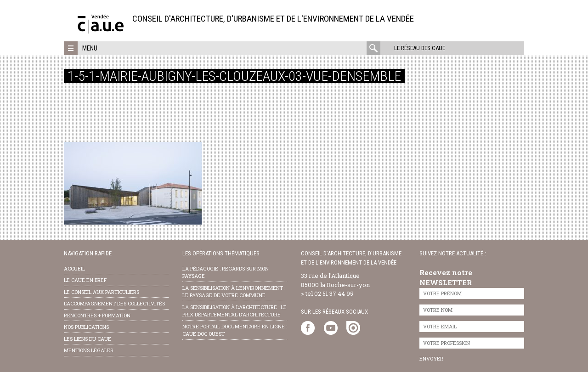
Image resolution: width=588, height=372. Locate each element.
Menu (90, 48)
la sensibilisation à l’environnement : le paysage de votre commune (234, 292)
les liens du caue (88, 339)
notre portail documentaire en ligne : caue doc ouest (235, 330)
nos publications (86, 327)
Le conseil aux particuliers (102, 292)
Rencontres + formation (97, 315)
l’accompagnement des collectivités (114, 303)
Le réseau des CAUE (420, 48)
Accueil (74, 268)
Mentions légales (88, 350)
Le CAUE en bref (85, 280)
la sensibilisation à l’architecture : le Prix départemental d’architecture (235, 311)
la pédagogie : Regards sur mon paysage (226, 272)
